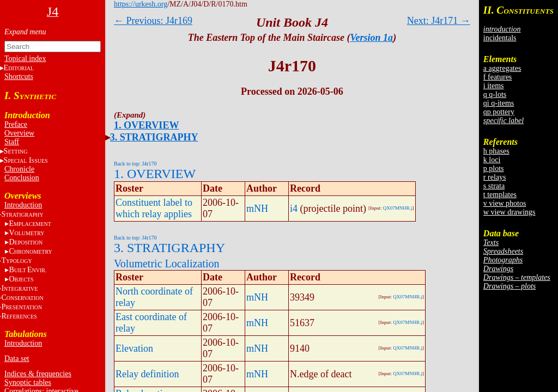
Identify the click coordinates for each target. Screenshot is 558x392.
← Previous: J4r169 (153, 21)
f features (498, 77)
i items (494, 86)
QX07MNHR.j (398, 208)
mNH (257, 209)
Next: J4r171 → (439, 21)
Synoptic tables (28, 382)
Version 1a (372, 38)
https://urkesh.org (141, 4)
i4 (294, 209)
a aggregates (502, 68)
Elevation (134, 348)
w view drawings (510, 212)
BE (28, 270)
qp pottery (499, 112)
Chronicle (19, 169)
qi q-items (499, 103)
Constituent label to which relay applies (154, 208)
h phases (496, 151)
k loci (492, 160)
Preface (16, 124)
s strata (494, 186)
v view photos (505, 203)
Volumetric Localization (166, 264)
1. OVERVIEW (146, 125)
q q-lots (495, 94)
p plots (494, 169)
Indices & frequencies (38, 374)
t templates (500, 195)
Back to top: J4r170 (135, 164)
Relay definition (147, 374)
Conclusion (22, 178)
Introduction (23, 205)
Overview (19, 133)
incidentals (500, 38)
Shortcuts (19, 76)
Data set (17, 359)
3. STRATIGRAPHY (154, 137)
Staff (12, 142)
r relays (495, 177)
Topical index (25, 59)
